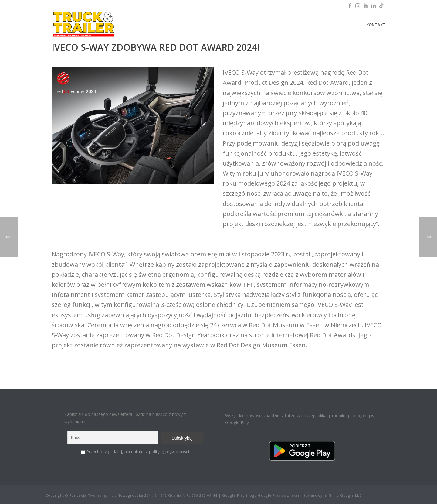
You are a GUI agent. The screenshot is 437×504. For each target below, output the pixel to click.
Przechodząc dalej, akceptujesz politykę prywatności (138, 452)
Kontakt (376, 25)
